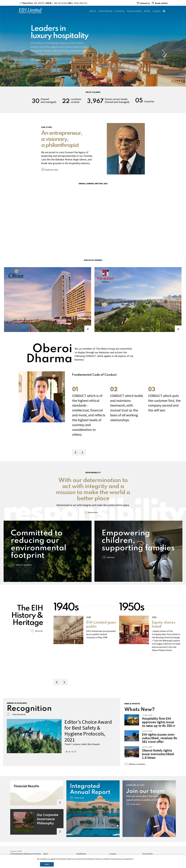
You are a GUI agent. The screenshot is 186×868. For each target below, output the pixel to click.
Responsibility (134, 11)
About (93, 11)
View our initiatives (24, 565)
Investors (120, 11)
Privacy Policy (148, 854)
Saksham (111, 557)
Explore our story (43, 60)
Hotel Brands (105, 11)
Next (164, 53)
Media (147, 11)
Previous (22, 53)
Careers (157, 11)
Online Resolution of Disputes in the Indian (26, 854)
